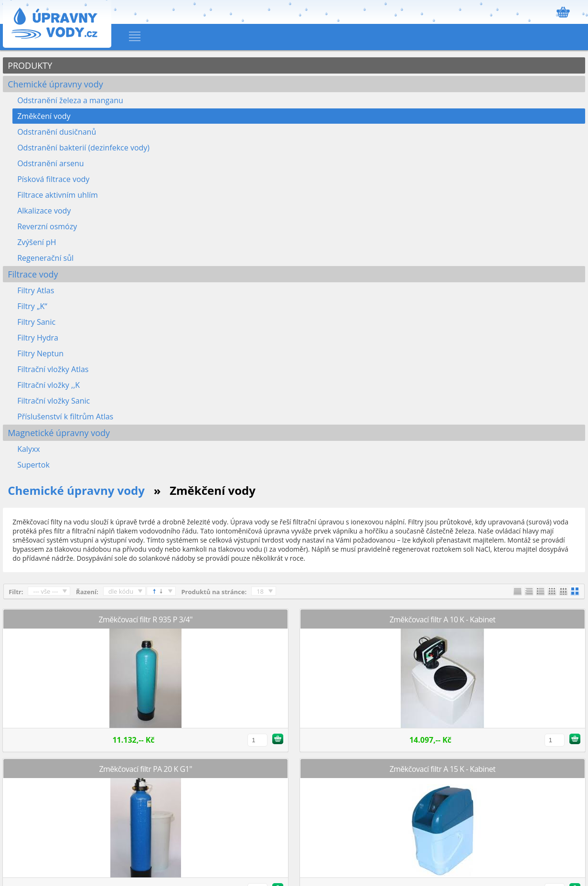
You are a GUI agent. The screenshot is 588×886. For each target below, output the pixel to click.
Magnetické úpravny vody (59, 433)
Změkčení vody (44, 116)
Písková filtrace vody (53, 179)
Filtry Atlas (36, 290)
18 (260, 591)
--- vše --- (45, 591)
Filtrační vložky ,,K (48, 385)
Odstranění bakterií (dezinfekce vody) (83, 148)
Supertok (33, 465)
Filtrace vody (33, 274)
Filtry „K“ (32, 306)
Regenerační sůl (45, 258)
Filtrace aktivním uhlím (58, 195)
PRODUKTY (30, 65)
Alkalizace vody (44, 211)
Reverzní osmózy (47, 226)
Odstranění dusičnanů (57, 132)
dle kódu (121, 591)
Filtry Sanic (36, 322)
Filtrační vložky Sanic (53, 401)
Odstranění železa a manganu (70, 100)
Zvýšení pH (37, 242)
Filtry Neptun (40, 353)
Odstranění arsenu (50, 163)
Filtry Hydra (38, 338)
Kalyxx (29, 449)
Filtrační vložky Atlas (53, 369)
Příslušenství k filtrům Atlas (65, 416)
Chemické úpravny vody (55, 84)
